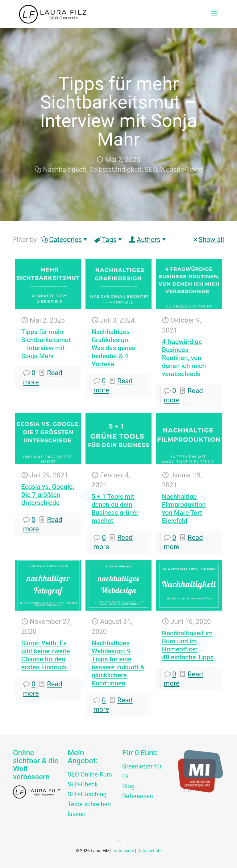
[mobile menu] (214, 14)
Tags (109, 240)
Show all (208, 240)
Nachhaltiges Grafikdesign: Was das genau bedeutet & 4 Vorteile (114, 348)
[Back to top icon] (118, 841)
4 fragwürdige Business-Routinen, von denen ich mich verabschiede (184, 358)
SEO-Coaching (87, 794)
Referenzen (138, 796)
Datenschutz (149, 851)
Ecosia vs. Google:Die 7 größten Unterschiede (48, 495)
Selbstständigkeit (116, 169)
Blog (128, 786)
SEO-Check (83, 784)
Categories (65, 240)
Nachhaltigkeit (65, 169)
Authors (148, 240)
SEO (151, 169)
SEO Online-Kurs (90, 774)
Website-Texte (181, 169)
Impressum (123, 851)
